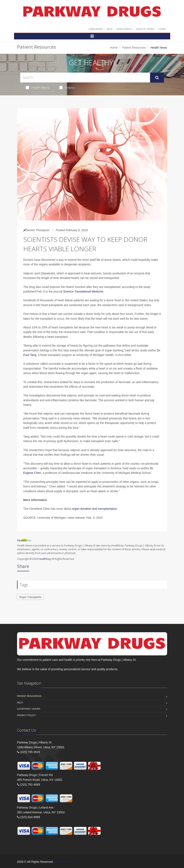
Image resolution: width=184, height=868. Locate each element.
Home (114, 48)
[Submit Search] (157, 78)
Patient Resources (134, 48)
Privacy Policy (27, 715)
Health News (38, 87)
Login (162, 29)
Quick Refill (124, 29)
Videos (67, 87)
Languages (95, 29)
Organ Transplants (30, 597)
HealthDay (45, 559)
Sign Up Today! (145, 29)
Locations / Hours (29, 709)
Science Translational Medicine (83, 291)
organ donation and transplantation (94, 509)
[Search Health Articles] (85, 78)
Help (110, 29)
